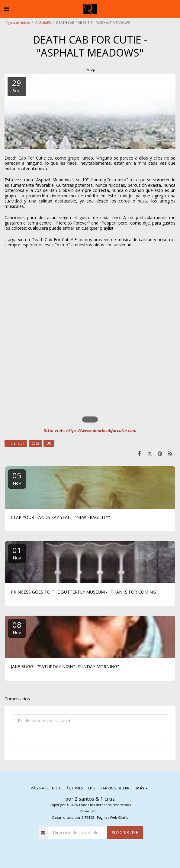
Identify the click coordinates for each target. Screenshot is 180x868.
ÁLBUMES (43, 23)
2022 (35, 443)
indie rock (16, 443)
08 (17, 627)
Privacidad (88, 811)
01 (17, 553)
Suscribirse (125, 832)
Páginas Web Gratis (112, 817)
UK (49, 443)
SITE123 (88, 817)
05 (17, 478)
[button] (7, 9)
